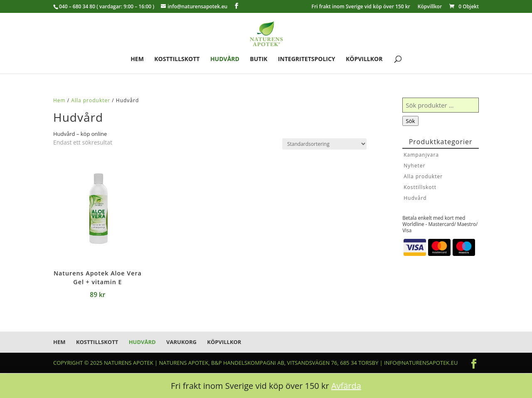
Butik (259, 59)
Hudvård (225, 59)
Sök (410, 121)
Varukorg (181, 342)
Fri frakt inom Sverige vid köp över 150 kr (361, 7)
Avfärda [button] (346, 386)
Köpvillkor (430, 7)
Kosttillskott (177, 59)
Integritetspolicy (307, 59)
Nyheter (414, 166)
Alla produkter (91, 100)
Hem (137, 59)
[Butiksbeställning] (324, 144)
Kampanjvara (421, 155)
